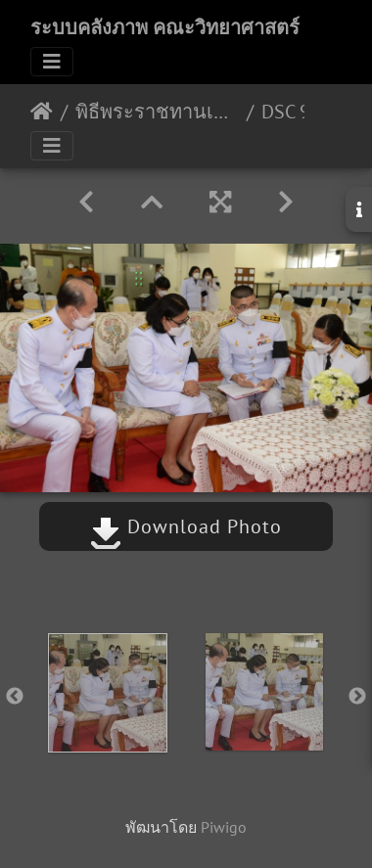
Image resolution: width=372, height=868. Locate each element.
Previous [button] (15, 697)
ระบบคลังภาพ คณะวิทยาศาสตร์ (165, 27)
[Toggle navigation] (52, 62)
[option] (108, 693)
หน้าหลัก (42, 112)
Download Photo (186, 526)
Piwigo (224, 827)
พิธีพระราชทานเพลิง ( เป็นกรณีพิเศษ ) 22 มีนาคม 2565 (157, 112)
